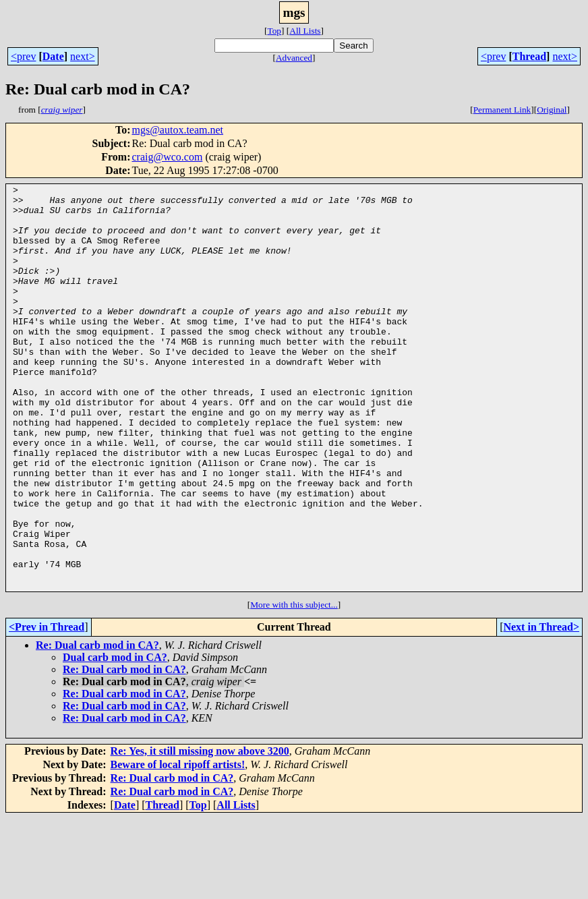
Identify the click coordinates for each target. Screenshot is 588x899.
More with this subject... (294, 686)
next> (83, 56)
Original (552, 110)
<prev (23, 56)
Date (53, 56)
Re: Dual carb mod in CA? (97, 726)
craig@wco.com (167, 157)
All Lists (305, 31)
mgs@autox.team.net (177, 130)
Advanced (294, 58)
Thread (529, 56)
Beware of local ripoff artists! (178, 845)
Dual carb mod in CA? (115, 738)
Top (274, 31)
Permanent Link (502, 110)
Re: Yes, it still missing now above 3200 (200, 832)
